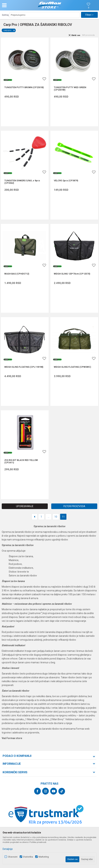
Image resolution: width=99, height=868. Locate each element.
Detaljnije (8, 849)
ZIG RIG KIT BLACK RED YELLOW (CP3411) (21, 461)
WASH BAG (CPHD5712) (17, 274)
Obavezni (13, 857)
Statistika (28, 857)
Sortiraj (5, 15)
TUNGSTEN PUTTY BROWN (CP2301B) (24, 87)
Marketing (44, 857)
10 (56, 517)
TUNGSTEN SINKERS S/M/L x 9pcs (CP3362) (22, 182)
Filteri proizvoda (74, 506)
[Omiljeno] (89, 8)
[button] (17, 5)
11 (63, 517)
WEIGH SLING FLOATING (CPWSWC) (72, 367)
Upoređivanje (25, 506)
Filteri (89, 15)
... (49, 517)
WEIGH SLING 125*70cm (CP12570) (72, 274)
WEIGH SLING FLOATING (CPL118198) (24, 367)
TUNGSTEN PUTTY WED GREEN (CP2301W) (70, 89)
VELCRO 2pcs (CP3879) (66, 181)
